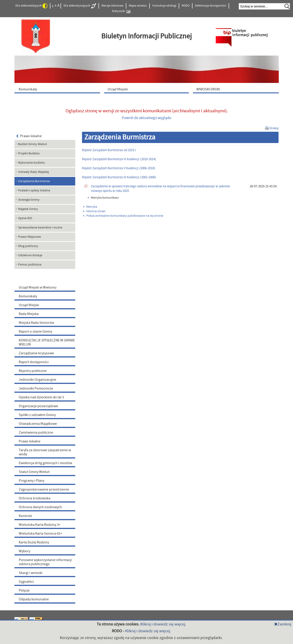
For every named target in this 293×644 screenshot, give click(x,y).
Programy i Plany (32, 481)
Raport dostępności (34, 362)
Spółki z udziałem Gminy (37, 415)
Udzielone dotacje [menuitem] (30, 255)
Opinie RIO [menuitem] (25, 218)
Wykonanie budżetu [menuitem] (32, 163)
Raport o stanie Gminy (35, 331)
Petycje (24, 590)
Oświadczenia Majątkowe (38, 424)
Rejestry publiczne (33, 371)
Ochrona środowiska (35, 498)
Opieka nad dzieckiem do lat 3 (41, 397)
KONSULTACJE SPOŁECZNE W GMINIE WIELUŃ (47, 342)
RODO (186, 6)
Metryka (90, 207)
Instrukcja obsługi (164, 6)
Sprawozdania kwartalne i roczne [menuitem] (40, 228)
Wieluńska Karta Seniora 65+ (40, 534)
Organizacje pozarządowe (38, 406)
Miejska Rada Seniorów (36, 323)
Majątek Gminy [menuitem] (28, 209)
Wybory (25, 551)
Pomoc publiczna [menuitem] (30, 265)
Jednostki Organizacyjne (38, 380)
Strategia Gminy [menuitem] (29, 200)
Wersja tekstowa (112, 6)
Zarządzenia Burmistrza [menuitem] (34, 181)
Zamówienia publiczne (36, 432)
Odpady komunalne (34, 599)
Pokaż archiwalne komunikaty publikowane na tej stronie (123, 216)
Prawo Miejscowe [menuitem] (29, 237)
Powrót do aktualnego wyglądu (146, 118)
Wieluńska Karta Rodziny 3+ (40, 525)
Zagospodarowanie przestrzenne (44, 489)
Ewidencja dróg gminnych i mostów (45, 463)
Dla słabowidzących (31, 6)
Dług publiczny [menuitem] (28, 246)
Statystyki (121, 11)
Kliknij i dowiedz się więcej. (163, 624)
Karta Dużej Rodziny (34, 542)
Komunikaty (28, 296)
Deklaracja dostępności (211, 6)
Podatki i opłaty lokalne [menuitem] (34, 190)
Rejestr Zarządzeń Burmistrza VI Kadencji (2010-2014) (119, 159)
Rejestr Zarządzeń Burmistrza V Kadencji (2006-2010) (119, 168)
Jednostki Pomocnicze (36, 388)
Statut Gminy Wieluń (34, 472)
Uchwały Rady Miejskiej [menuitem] (33, 172)
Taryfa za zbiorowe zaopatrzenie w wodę (45, 452)
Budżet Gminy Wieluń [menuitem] (33, 144)
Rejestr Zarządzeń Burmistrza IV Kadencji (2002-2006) (119, 177)
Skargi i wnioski (31, 573)
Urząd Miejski (29, 305)
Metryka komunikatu (103, 198)
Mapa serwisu (138, 6)
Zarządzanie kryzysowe (36, 353)
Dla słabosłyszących (80, 6)
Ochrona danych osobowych (40, 507)
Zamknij (283, 624)
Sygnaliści (26, 582)
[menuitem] (58, 89)
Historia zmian (94, 211)
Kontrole (25, 516)
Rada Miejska (29, 314)
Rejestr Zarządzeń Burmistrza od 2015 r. (109, 150)
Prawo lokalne (29, 136)
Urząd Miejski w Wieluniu (38, 287)
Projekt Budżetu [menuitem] (29, 153)
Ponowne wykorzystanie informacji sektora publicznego (45, 562)
